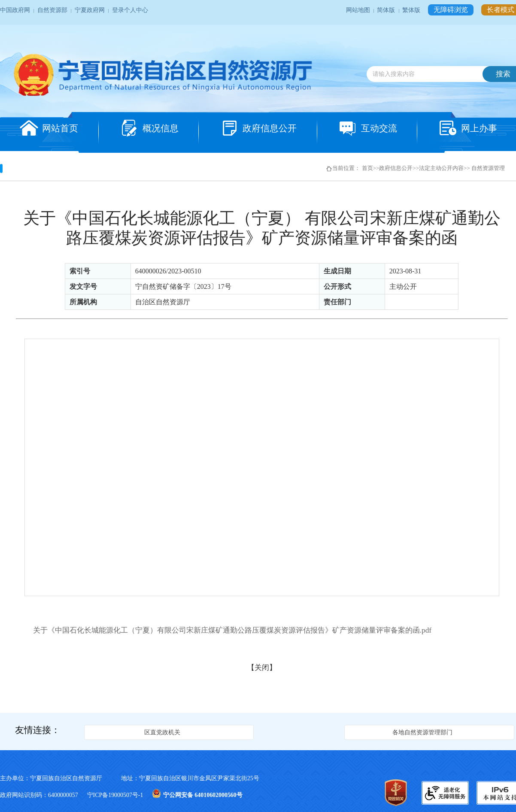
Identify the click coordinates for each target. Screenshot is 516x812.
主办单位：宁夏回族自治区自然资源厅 (59, 778)
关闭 (262, 667)
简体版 (387, 10)
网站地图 (359, 10)
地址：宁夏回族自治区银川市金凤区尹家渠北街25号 (190, 778)
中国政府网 (16, 10)
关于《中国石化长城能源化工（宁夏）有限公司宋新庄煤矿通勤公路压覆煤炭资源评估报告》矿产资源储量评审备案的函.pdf (232, 630)
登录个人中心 (130, 10)
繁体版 (412, 10)
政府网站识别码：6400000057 (40, 795)
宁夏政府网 (90, 10)
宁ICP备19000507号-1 (116, 795)
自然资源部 (53, 10)
